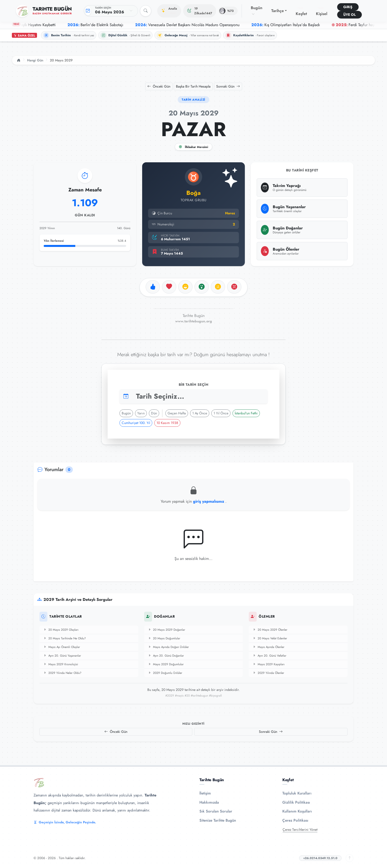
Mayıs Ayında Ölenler (269, 647)
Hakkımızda (209, 802)
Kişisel (322, 11)
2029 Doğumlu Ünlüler (165, 673)
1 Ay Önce (200, 413)
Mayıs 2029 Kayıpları (269, 664)
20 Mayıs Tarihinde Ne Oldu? (65, 638)
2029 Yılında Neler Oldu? (62, 673)
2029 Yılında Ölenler (268, 673)
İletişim (205, 793)
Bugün (257, 11)
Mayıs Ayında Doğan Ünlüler (168, 647)
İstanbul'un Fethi (246, 413)
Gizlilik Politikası (296, 802)
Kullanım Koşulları (297, 811)
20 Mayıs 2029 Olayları (61, 630)
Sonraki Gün (228, 86)
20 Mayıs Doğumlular (164, 638)
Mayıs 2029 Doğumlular (166, 664)
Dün (154, 413)
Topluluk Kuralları (297, 793)
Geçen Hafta (177, 413)
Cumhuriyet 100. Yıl (136, 423)
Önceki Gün (159, 86)
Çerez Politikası (295, 820)
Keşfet (301, 11)
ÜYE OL (349, 15)
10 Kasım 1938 (167, 423)
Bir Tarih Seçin (194, 385)
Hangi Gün (35, 60)
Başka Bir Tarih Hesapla (193, 86)
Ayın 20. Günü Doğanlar (166, 656)
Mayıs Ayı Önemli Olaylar (62, 647)
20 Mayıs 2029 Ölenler (270, 630)
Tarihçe (278, 11)
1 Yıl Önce (221, 413)
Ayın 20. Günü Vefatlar (270, 656)
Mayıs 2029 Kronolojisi (61, 664)
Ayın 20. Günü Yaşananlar (62, 656)
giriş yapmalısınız (209, 501)
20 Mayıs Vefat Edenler (270, 638)
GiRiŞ (348, 7)
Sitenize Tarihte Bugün (218, 820)
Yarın (141, 413)
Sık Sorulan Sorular (216, 811)
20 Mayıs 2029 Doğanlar (167, 630)
